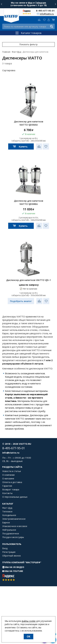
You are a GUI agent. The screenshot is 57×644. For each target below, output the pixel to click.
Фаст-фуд (7, 508)
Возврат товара (11, 490)
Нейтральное (9, 530)
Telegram (41, 3)
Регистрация (9, 552)
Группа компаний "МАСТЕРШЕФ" (22, 562)
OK (28, 637)
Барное (6, 523)
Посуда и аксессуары (13, 537)
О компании (8, 475)
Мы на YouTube (13, 571)
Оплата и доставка (12, 482)
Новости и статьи (12, 471)
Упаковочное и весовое (15, 526)
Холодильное (9, 515)
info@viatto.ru (47, 14)
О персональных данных (15, 497)
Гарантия (7, 486)
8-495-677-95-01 (45, 10)
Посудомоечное (11, 534)
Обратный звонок (12, 556)
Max (30, 3)
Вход (5, 548)
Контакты (7, 493)
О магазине (8, 479)
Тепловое (7, 512)
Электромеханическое (14, 519)
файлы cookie (29, 621)
